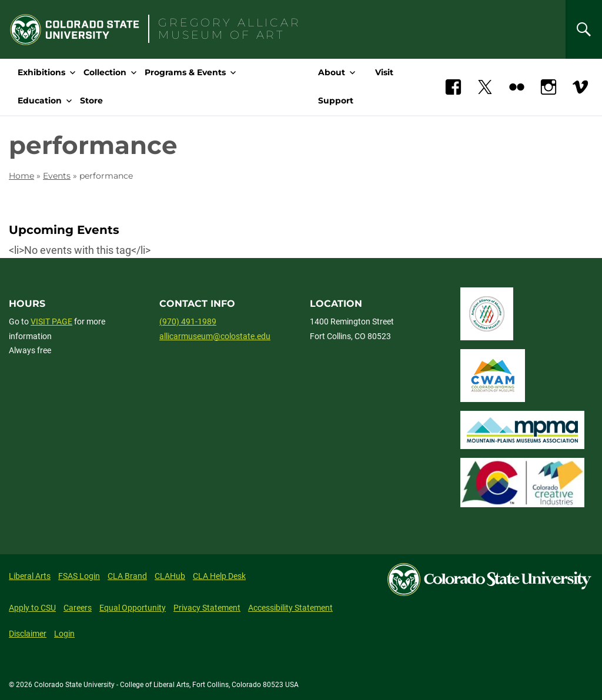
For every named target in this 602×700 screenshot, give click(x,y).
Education (40, 101)
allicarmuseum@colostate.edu (215, 336)
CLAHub (170, 576)
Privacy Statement (207, 608)
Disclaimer (28, 634)
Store (91, 101)
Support (336, 101)
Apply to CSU (32, 608)
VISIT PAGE (51, 321)
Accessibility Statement (290, 608)
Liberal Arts (30, 576)
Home (21, 176)
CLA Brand (127, 576)
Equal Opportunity (133, 608)
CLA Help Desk (219, 576)
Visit (384, 72)
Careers (78, 608)
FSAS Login (79, 576)
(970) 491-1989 (188, 321)
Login (64, 634)
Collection (105, 72)
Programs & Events (185, 72)
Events (57, 176)
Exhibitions (41, 72)
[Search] (584, 29)
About (332, 72)
